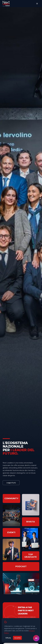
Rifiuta (8, 638)
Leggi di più (11, 483)
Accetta (17, 638)
